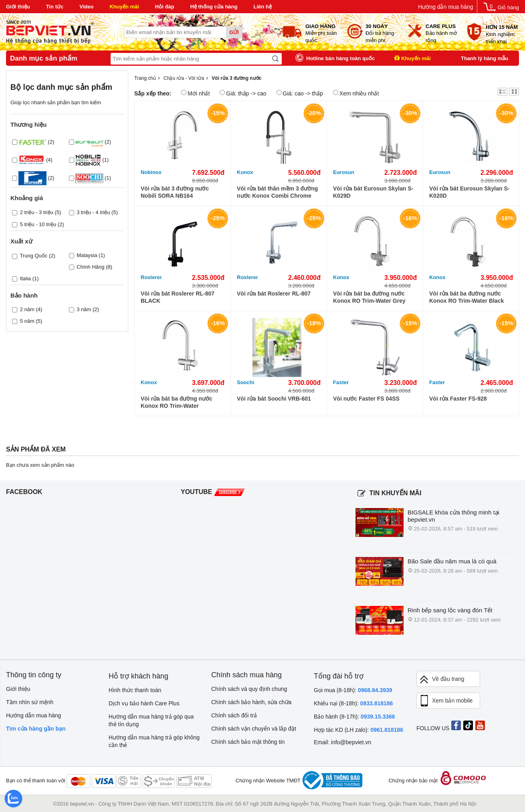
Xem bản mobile (446, 701)
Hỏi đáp (165, 7)
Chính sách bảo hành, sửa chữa (251, 702)
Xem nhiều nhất (356, 93)
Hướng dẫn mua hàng (445, 7)
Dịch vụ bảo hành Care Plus (144, 703)
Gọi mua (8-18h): (353, 690)
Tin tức (55, 7)
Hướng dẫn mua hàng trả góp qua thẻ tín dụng (151, 720)
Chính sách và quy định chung (249, 689)
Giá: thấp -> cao (243, 93)
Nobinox (151, 172)
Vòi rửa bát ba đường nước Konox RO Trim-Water (177, 402)
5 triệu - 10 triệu (38, 224)
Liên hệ (262, 7)
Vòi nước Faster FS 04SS (366, 399)
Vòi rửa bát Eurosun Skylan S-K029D (373, 192)
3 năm (84, 309)
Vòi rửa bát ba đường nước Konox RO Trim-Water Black (466, 297)
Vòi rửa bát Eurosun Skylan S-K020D (469, 192)
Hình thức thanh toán (135, 690)
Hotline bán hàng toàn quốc (340, 58)
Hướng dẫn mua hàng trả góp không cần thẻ (154, 741)
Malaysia (87, 255)
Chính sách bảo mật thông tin (248, 742)
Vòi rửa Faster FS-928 (458, 399)
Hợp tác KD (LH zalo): (358, 730)
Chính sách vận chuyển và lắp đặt (254, 729)
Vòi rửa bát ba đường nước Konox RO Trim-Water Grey (369, 297)
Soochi (245, 382)
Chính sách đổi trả (234, 715)
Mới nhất (195, 93)
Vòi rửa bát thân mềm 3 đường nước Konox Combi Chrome (277, 192)
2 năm (27, 309)
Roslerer (151, 277)
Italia (25, 278)
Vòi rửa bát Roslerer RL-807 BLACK (178, 297)
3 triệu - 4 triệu (93, 212)
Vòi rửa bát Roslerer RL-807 (274, 294)
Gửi (234, 32)
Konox (245, 172)
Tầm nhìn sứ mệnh (30, 702)
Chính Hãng (90, 267)
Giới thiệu (18, 7)
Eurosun (344, 172)
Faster (341, 382)
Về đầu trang (442, 679)
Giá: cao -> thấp (300, 93)
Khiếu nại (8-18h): (353, 703)
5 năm (27, 321)
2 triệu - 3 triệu (37, 212)
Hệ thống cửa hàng (214, 7)
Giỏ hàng (508, 7)
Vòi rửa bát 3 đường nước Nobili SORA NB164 (175, 192)
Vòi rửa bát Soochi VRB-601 (274, 399)
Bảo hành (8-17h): (354, 717)
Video (86, 7)
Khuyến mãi (124, 7)
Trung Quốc (33, 256)
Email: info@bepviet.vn (342, 742)
